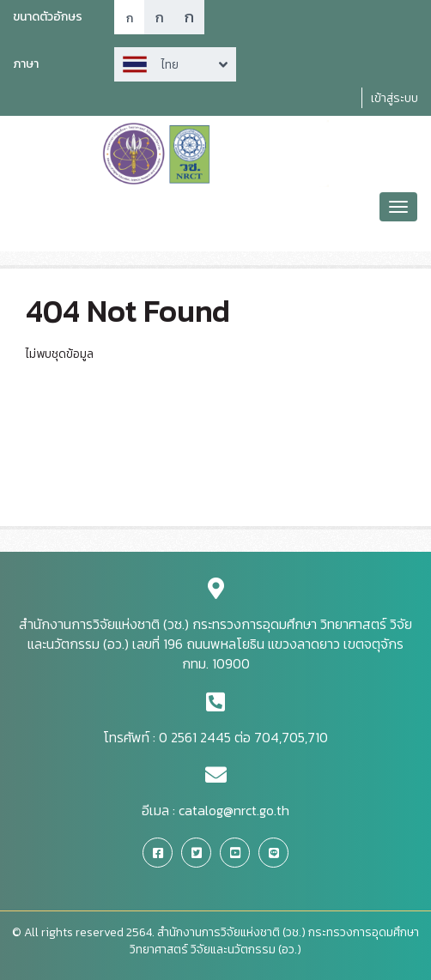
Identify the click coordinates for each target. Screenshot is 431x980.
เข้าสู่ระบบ (395, 98)
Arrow (175, 64)
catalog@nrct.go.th (234, 810)
